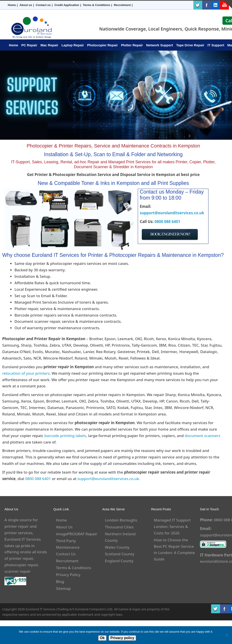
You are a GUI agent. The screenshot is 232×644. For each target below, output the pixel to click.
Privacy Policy (68, 575)
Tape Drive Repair (190, 45)
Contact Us (66, 554)
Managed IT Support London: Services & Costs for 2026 (172, 526)
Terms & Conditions (97, 5)
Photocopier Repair (102, 45)
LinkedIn (216, 5)
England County (119, 561)
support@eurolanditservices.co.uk (172, 213)
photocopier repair (21, 565)
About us (26, 5)
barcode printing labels (65, 436)
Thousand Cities (119, 527)
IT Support (216, 45)
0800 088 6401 (167, 222)
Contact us (43, 5)
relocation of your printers (26, 373)
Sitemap (63, 588)
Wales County (117, 547)
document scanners (202, 436)
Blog (60, 582)
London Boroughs (121, 520)
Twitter (198, 5)
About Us (64, 527)
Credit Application (67, 5)
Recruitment (122, 5)
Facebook (207, 5)
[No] (226, 635)
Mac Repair (49, 45)
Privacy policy (122, 638)
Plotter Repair (132, 45)
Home (12, 5)
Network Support (160, 45)
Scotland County (120, 554)
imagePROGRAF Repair (77, 534)
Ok (102, 638)
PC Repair (29, 45)
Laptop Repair (73, 45)
